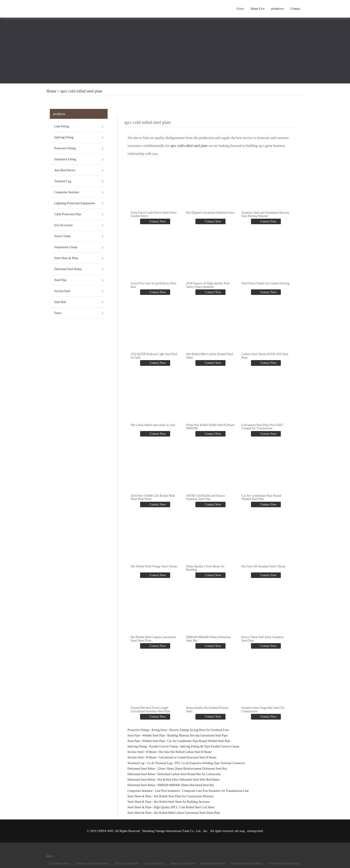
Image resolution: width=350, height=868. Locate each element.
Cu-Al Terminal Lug (159, 763)
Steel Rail (60, 302)
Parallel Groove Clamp (163, 746)
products (278, 9)
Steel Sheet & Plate (66, 258)
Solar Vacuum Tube (182, 863)
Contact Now (157, 221)
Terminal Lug (63, 181)
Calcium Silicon (154, 863)
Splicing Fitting (64, 137)
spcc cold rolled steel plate (81, 91)
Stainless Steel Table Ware (92, 863)
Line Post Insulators (167, 791)
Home (240, 9)
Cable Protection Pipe (68, 214)
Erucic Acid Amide (126, 863)
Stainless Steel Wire (213, 863)
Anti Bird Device (65, 170)
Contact (295, 9)
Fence (58, 313)
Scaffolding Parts (59, 863)
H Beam (151, 752)
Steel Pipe (60, 280)
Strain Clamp (62, 236)
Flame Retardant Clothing (247, 863)
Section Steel (62, 291)
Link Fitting (62, 126)
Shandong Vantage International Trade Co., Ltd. (171, 831)
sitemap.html (255, 831)
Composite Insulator (67, 192)
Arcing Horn (159, 730)
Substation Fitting (65, 159)
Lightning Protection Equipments (75, 203)
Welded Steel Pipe (153, 735)
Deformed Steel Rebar (68, 269)
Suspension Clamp (66, 247)
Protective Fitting (65, 148)
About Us (258, 9)
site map (240, 831)
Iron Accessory (63, 225)
